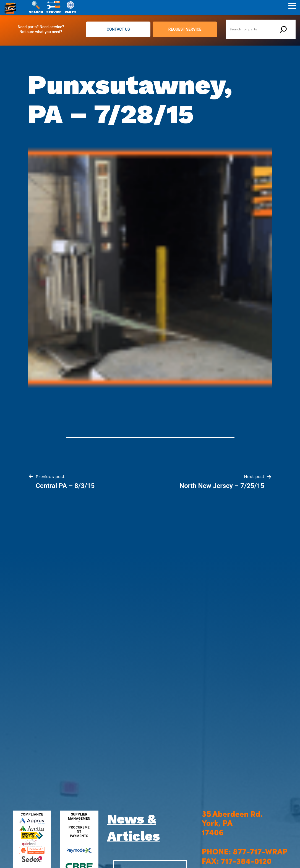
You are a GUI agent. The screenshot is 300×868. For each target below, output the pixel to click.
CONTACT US (118, 29)
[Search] (283, 29)
